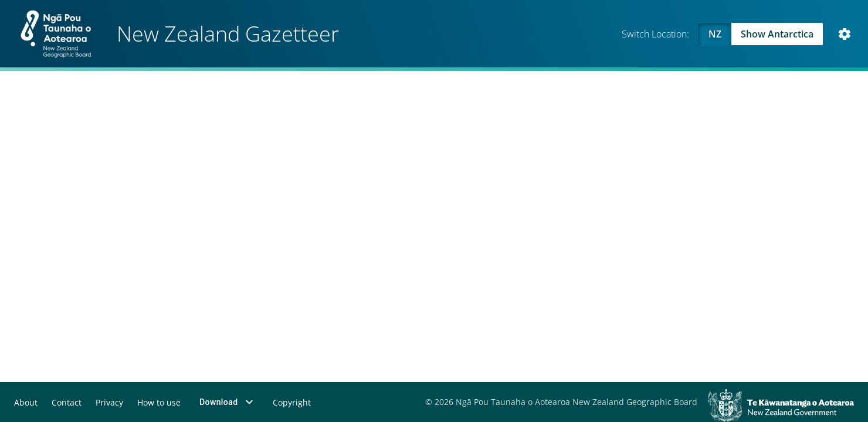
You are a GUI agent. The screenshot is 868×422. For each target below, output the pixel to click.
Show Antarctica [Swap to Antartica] (777, 34)
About (26, 402)
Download (227, 402)
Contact (67, 402)
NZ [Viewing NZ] (715, 34)
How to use (158, 402)
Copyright (291, 402)
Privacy (109, 402)
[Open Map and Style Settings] (845, 34)
